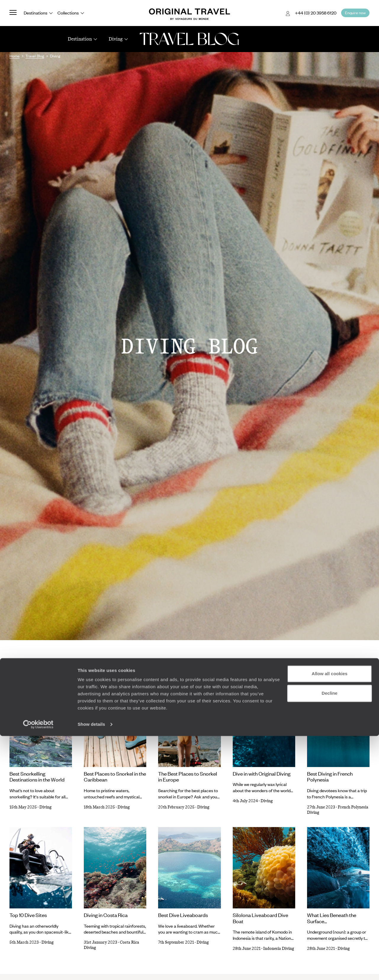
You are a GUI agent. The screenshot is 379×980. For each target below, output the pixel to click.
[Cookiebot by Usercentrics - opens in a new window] (38, 968)
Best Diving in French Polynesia (330, 777)
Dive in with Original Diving (262, 774)
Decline (329, 937)
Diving (45, 807)
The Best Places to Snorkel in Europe (188, 777)
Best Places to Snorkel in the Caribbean (115, 777)
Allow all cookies (330, 918)
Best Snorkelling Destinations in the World (37, 777)
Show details (91, 968)
